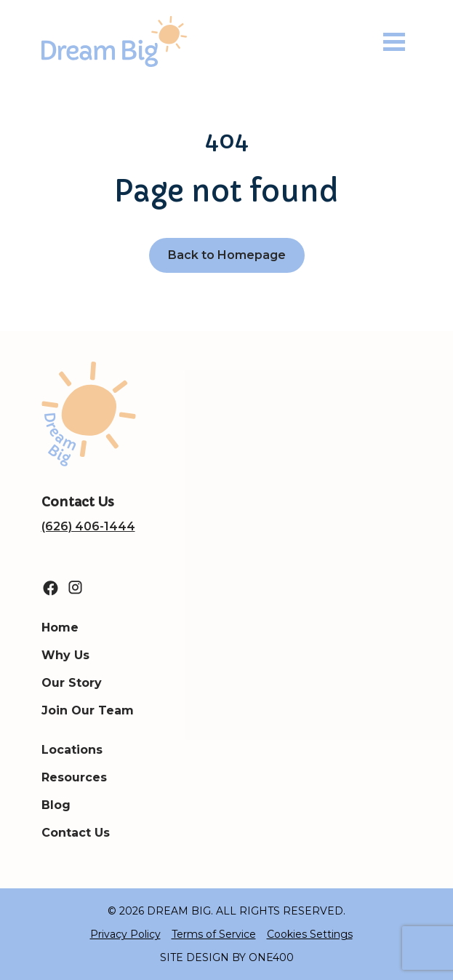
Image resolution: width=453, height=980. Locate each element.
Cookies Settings (310, 934)
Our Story (72, 683)
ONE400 (271, 957)
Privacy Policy (125, 934)
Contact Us (76, 833)
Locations (72, 750)
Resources (74, 777)
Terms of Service (214, 934)
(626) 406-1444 (88, 526)
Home (60, 628)
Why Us (65, 655)
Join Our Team (88, 710)
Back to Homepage (227, 255)
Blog (56, 805)
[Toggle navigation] (394, 42)
